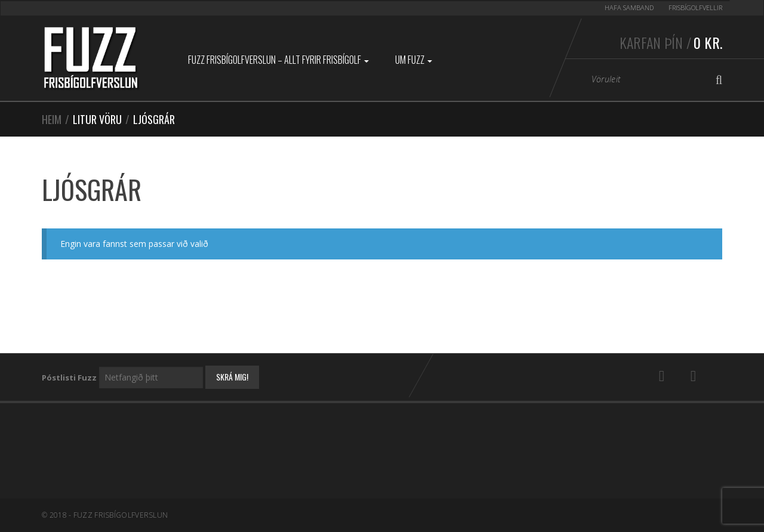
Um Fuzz (414, 60)
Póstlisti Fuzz (69, 378)
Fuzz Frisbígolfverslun (121, 515)
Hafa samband (629, 7)
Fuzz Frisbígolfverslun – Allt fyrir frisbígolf (278, 60)
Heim (52, 119)
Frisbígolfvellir (695, 7)
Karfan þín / (671, 42)
